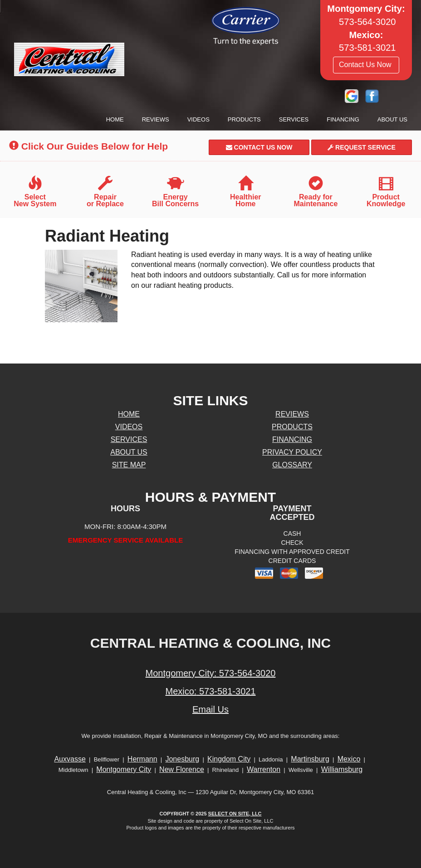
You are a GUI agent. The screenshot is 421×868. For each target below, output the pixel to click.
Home (115, 119)
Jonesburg (182, 759)
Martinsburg (310, 759)
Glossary (292, 465)
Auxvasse (70, 759)
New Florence (182, 769)
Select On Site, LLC (235, 814)
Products (244, 119)
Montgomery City (124, 769)
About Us (392, 119)
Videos (198, 119)
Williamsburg (342, 769)
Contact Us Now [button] (366, 65)
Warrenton (264, 769)
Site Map (129, 465)
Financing (343, 119)
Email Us (210, 709)
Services (294, 119)
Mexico (349, 759)
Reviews (156, 119)
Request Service (362, 147)
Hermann (142, 759)
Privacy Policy (292, 452)
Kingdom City (229, 759)
